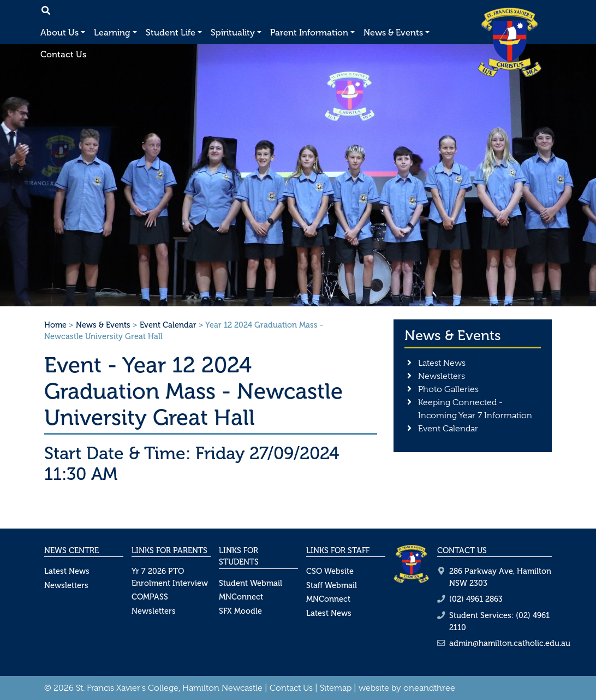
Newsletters (442, 376)
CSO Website (330, 571)
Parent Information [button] (309, 32)
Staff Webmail (332, 585)
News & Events (103, 325)
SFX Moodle (240, 611)
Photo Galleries (448, 389)
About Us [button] (59, 32)
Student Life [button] (171, 32)
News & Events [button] (393, 32)
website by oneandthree (407, 688)
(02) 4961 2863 (476, 599)
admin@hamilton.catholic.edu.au (510, 643)
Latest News (442, 363)
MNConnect (241, 597)
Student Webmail (251, 583)
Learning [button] (112, 32)
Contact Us (63, 54)
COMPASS (150, 597)
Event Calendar (168, 325)
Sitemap (336, 688)
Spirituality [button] (233, 32)
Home (55, 325)
